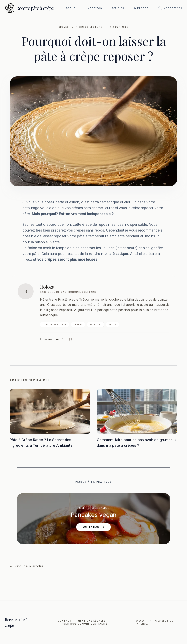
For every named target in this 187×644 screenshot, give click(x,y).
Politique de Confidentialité (85, 624)
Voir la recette (93, 527)
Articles (118, 8)
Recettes (95, 8)
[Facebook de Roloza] (70, 339)
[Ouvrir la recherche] (170, 8)
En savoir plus (52, 339)
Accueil (72, 8)
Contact (65, 621)
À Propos (141, 8)
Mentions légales (92, 621)
